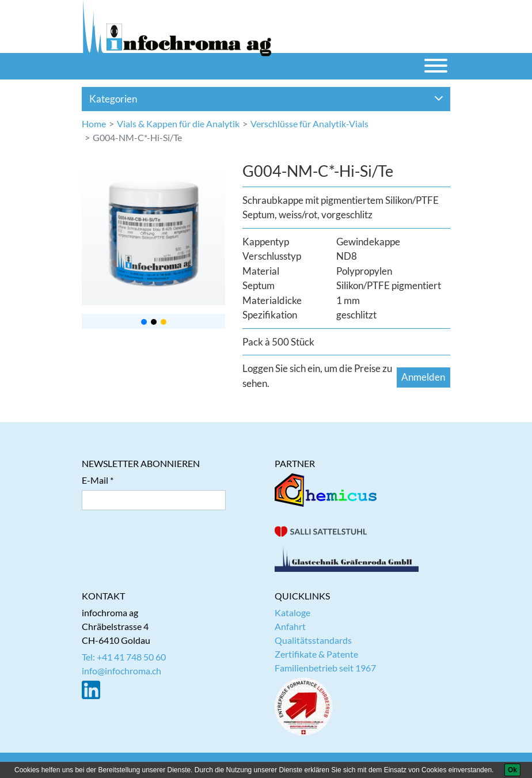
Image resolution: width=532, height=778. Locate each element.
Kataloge (292, 612)
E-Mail (95, 480)
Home (94, 124)
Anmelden (423, 377)
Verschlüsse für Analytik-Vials (309, 124)
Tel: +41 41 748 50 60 (124, 657)
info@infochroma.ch (121, 671)
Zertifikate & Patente (316, 654)
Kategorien (266, 99)
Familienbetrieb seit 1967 (325, 668)
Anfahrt (290, 626)
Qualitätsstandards (313, 640)
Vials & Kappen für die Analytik (178, 124)
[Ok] (512, 770)
